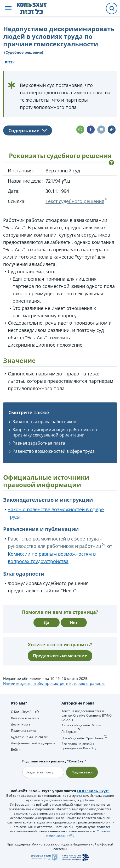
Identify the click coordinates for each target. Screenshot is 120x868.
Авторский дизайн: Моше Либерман (81, 728)
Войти (16, 749)
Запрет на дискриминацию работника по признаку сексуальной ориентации (55, 432)
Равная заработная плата (39, 443)
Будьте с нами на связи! (30, 737)
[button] (8, 9)
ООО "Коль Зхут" (93, 791)
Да (47, 623)
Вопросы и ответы (25, 718)
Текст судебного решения (75, 201)
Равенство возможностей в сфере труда (54, 451)
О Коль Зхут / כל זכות (26, 712)
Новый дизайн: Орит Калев (82, 738)
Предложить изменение (60, 656)
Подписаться (82, 772)
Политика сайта (23, 731)
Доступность (21, 724)
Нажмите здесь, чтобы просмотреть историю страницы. (54, 683)
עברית (10, 62)
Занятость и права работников (44, 422)
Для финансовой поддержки (33, 743)
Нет (74, 623)
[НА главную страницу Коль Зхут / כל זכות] (36, 8)
